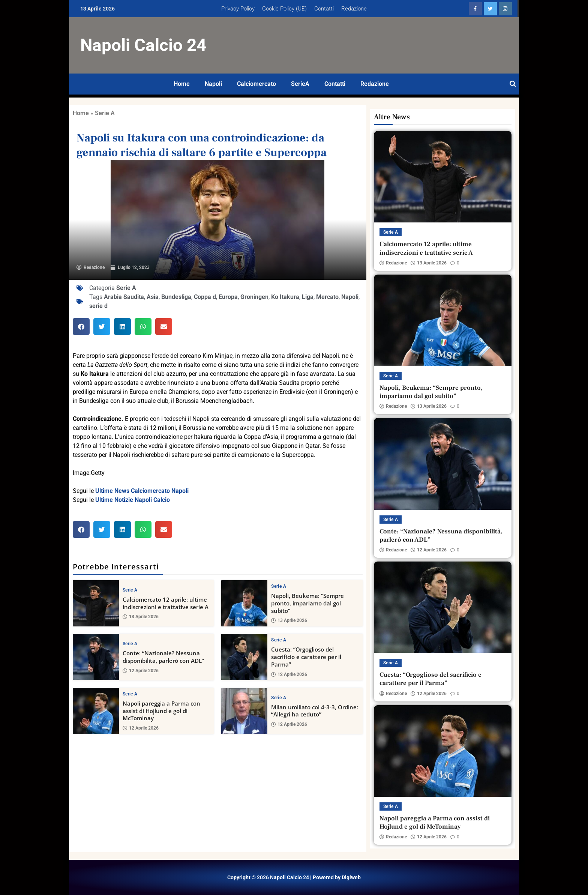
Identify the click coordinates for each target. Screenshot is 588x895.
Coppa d (205, 297)
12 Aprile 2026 (141, 671)
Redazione (354, 9)
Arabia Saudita (124, 297)
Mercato (327, 297)
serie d (98, 306)
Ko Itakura (285, 297)
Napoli (213, 84)
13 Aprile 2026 (141, 617)
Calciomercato (256, 84)
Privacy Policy (238, 9)
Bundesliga (176, 297)
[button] (81, 327)
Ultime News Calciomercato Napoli (142, 491)
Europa (228, 297)
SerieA (300, 84)
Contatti (324, 9)
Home (182, 84)
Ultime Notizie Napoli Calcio (133, 500)
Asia (153, 297)
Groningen (254, 297)
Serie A (105, 113)
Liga (308, 297)
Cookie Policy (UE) (284, 9)
